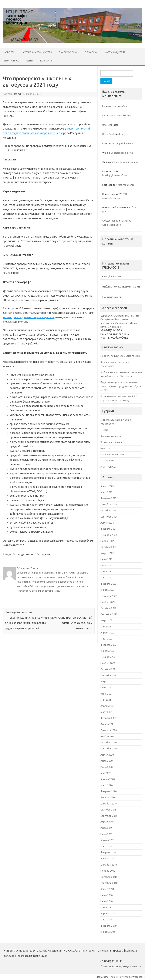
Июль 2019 (106, 828)
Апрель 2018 (108, 913)
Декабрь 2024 (109, 504)
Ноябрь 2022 (108, 602)
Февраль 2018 (108, 926)
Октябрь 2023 (108, 547)
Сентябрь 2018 (109, 883)
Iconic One (103, 977)
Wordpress (138, 977)
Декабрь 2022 (109, 596)
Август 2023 (107, 553)
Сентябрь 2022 (109, 614)
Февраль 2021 (108, 718)
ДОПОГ (105, 430)
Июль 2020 (106, 761)
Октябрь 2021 (108, 669)
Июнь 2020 (106, 767)
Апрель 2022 (108, 633)
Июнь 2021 (106, 694)
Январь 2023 (108, 590)
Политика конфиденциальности (121, 966)
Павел (17, 94)
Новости (105, 448)
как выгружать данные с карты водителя (29, 317)
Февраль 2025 (108, 498)
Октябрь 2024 (108, 510)
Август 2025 (107, 486)
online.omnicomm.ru (127, 162)
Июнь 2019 (106, 834)
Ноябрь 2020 (108, 736)
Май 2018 (106, 907)
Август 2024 (107, 523)
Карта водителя (115, 52)
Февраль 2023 (108, 584)
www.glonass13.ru (111, 276)
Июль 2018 (106, 895)
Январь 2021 (108, 724)
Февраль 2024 (108, 529)
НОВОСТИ (9, 52)
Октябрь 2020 (108, 742)
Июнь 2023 (106, 565)
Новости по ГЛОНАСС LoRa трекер (120, 356)
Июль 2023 (106, 559)
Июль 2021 (106, 687)
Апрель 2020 (108, 779)
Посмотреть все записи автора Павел (40, 591)
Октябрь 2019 (108, 810)
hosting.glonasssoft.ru (115, 175)
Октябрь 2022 (108, 608)
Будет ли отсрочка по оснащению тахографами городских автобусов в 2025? (121, 386)
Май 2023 (106, 571)
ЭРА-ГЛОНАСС (11, 61)
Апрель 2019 (108, 840)
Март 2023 (106, 577)
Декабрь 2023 (109, 535)
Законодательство (24, 554)
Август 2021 (107, 681)
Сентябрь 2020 (109, 748)
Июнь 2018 (106, 901)
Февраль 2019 (108, 852)
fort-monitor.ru (126, 185)
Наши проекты (112, 297)
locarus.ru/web (120, 106)
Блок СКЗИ (91, 52)
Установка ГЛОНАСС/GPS (37, 52)
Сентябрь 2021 (109, 675)
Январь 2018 (108, 932)
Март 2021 (106, 712)
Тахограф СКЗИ (68, 52)
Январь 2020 (108, 797)
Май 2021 (106, 700)
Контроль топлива (111, 442)
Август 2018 (107, 889)
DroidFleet (108, 134)
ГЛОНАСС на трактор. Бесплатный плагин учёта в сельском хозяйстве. (71, 623)
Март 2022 (106, 639)
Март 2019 (106, 846)
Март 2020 (106, 785)
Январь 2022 (108, 651)
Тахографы (43, 554)
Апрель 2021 (108, 706)
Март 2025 (106, 492)
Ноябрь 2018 (108, 871)
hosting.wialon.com (122, 143)
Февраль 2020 (108, 791)
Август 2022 (107, 620)
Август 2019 (107, 822)
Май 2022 (106, 626)
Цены (30, 61)
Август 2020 (107, 755)
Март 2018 (106, 919)
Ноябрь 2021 (108, 663)
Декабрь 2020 (109, 730)
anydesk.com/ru (111, 198)
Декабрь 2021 (109, 657)
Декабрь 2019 (109, 804)
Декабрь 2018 (109, 865)
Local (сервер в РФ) (122, 153)
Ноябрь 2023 (108, 541)
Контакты (46, 61)
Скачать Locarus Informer (117, 115)
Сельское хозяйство (112, 454)
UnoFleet (107, 125)
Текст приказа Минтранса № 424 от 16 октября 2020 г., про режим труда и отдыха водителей (27, 623)
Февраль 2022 (108, 645)
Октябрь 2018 (108, 877)
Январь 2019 (108, 858)
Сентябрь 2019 (109, 816)
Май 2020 (106, 773)
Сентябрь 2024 (109, 517)
